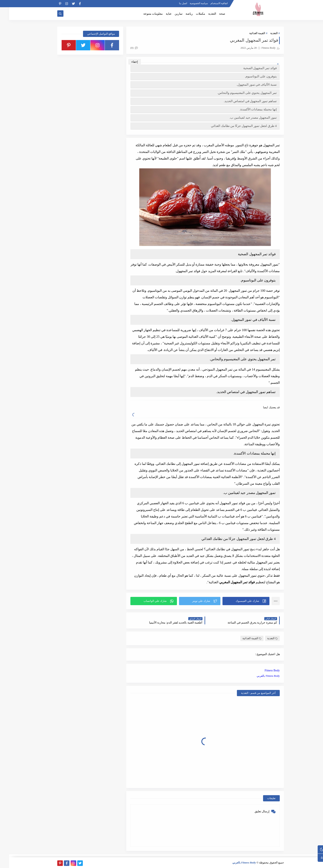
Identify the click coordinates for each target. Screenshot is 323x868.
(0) (125, 48)
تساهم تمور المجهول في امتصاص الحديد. (241, 101)
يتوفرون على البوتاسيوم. (252, 76)
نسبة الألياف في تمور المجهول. (248, 84)
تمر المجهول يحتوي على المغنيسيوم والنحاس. (238, 93)
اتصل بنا (174, 3)
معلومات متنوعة (144, 14)
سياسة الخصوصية (190, 3)
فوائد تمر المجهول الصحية (251, 68)
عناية (160, 14)
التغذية (203, 14)
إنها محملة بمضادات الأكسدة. (249, 109)
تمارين (170, 14)
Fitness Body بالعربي (259, 676)
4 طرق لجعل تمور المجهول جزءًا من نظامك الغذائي (235, 126)
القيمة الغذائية (248, 33)
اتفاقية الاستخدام (210, 3)
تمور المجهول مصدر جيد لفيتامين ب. (244, 118)
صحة (213, 14)
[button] (237, 601)
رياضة (180, 14)
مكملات (191, 14)
